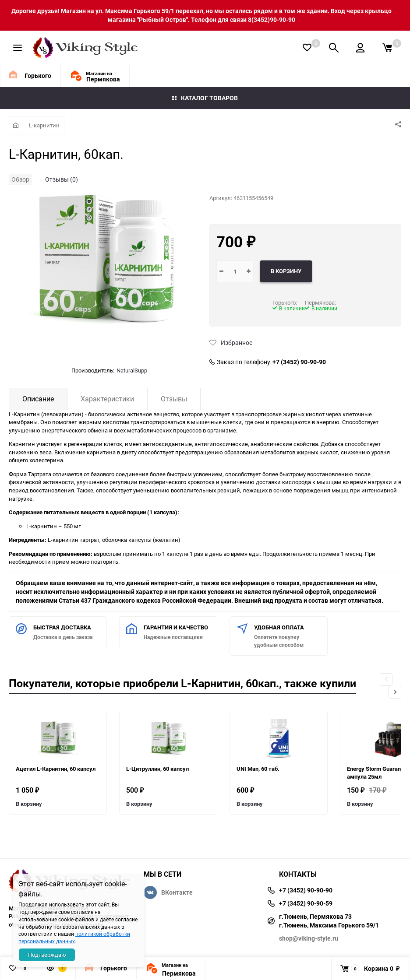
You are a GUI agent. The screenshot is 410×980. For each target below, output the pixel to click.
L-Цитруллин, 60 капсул (157, 769)
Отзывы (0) (62, 179)
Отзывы (174, 399)
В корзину (29, 804)
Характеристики (107, 399)
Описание (38, 399)
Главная (16, 125)
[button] (395, 692)
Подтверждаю (47, 955)
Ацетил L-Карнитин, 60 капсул (56, 769)
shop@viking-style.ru (309, 938)
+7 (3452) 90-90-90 (299, 362)
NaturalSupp (132, 370)
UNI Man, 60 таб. (258, 769)
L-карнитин (44, 125)
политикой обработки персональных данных (74, 937)
